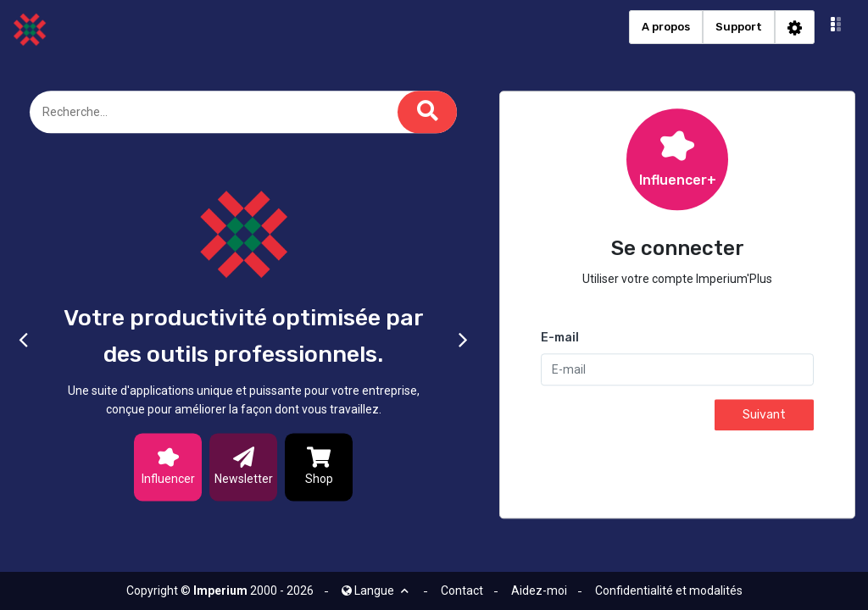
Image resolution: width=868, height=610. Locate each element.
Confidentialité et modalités (669, 591)
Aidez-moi (539, 591)
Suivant (764, 416)
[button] (836, 27)
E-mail (560, 338)
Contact (462, 591)
